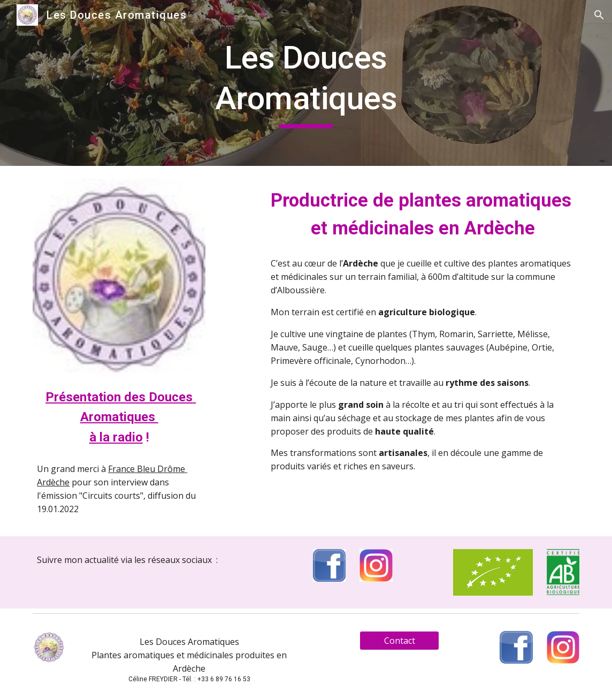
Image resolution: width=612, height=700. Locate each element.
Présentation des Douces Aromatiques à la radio (121, 417)
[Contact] (399, 641)
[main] (306, 83)
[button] (599, 15)
